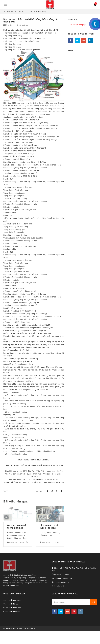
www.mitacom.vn (24, 479)
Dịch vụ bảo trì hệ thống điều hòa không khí (17, 527)
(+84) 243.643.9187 (22, 482)
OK (94, 602)
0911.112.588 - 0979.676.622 (52, 482)
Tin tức (22, 12)
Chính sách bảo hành (12, 612)
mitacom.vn (32, 629)
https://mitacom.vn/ (60, 582)
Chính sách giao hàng (12, 600)
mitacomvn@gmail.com (62, 578)
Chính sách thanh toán (12, 608)
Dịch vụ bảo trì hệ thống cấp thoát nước (49, 527)
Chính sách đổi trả (11, 604)
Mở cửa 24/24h (59, 586)
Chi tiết (24, 542)
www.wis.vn (53, 479)
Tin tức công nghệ (38, 12)
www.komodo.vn (40, 479)
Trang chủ (8, 12)
